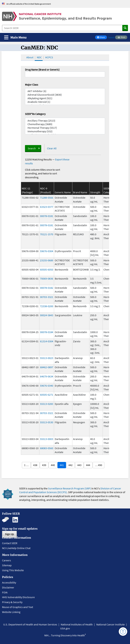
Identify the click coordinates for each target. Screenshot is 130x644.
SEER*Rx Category (35, 114)
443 (79, 465)
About (30, 57)
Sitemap (7, 565)
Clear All (52, 148)
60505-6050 (47, 269)
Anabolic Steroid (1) (65, 102)
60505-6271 (47, 395)
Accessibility (9, 582)
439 (44, 465)
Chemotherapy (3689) (65, 124)
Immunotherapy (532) (65, 131)
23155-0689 (47, 260)
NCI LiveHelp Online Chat (16, 548)
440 (53, 465)
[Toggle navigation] (15, 37)
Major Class (32, 85)
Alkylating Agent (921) (65, 98)
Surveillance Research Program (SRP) (69, 488)
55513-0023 (47, 358)
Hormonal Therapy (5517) (65, 128)
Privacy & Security (12, 602)
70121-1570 (47, 234)
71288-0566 (47, 198)
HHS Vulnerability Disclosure (18, 597)
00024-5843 (47, 315)
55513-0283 (47, 404)
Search (32, 148)
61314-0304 (47, 341)
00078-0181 (47, 216)
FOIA (5, 592)
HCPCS (49, 57)
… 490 (99, 465)
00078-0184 (47, 332)
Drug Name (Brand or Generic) (42, 70)
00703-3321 (47, 297)
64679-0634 (47, 376)
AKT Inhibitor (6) (65, 91)
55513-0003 (47, 439)
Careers (6, 560)
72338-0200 (47, 306)
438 (35, 465)
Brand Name (80, 192)
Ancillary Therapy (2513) (65, 121)
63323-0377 (47, 207)
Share (102, 38)
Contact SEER (10, 543)
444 (88, 465)
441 (62, 465)
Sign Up (9, 534)
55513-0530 (47, 422)
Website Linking (11, 612)
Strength (95, 192)
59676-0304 (47, 251)
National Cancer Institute (110, 624)
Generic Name (63, 192)
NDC (39, 57)
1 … (26, 465)
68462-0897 (47, 367)
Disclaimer (8, 587)
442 (70, 465)
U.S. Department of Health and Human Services (30, 624)
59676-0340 (47, 386)
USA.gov (65, 628)
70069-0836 (47, 279)
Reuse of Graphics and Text (18, 607)
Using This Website (13, 570)
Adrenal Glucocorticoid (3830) (65, 95)
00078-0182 (47, 288)
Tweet (111, 37)
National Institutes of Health (77, 624)
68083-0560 (47, 448)
